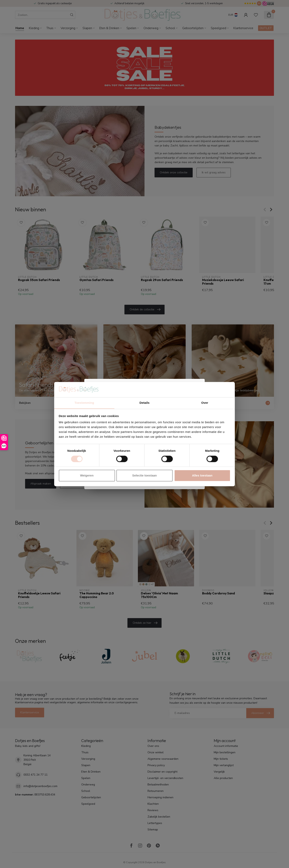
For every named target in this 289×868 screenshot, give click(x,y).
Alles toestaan (202, 476)
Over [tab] (205, 403)
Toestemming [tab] (84, 403)
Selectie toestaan (145, 476)
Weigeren (87, 476)
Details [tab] (144, 403)
